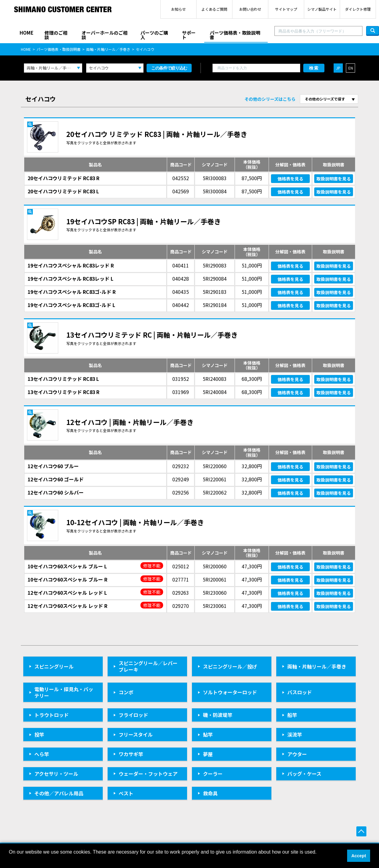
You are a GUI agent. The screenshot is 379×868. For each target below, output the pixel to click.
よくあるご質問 (214, 9)
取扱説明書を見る (334, 179)
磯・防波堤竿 (218, 715)
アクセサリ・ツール (56, 774)
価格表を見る (290, 179)
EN (351, 68)
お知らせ (178, 9)
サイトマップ (286, 9)
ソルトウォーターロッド (230, 692)
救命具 (210, 793)
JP (338, 68)
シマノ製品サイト (322, 9)
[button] (10, 860)
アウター (297, 754)
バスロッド (300, 692)
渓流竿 (295, 734)
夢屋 (208, 754)
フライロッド (133, 715)
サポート (189, 35)
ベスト (126, 793)
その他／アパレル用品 (59, 793)
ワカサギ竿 (131, 754)
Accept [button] (359, 856)
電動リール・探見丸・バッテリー (64, 692)
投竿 (39, 734)
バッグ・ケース (304, 774)
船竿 (292, 715)
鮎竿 (208, 734)
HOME (27, 33)
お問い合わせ (250, 9)
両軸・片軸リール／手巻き (108, 49)
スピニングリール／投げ (230, 666)
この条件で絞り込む (169, 68)
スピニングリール (54, 666)
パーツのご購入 (154, 35)
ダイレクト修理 (358, 9)
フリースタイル (136, 734)
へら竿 (42, 754)
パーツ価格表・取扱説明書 (235, 35)
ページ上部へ (361, 831)
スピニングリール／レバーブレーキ (148, 666)
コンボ (126, 692)
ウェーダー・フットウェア (148, 774)
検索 (314, 68)
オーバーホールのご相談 (105, 35)
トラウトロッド (52, 715)
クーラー (213, 774)
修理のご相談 (56, 35)
